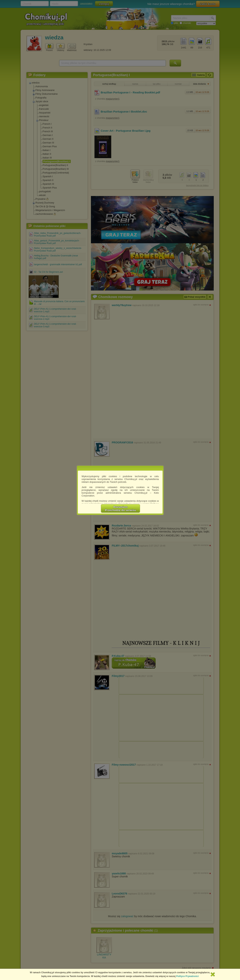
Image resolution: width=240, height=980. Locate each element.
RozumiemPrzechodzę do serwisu (121, 508)
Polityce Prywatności (187, 976)
